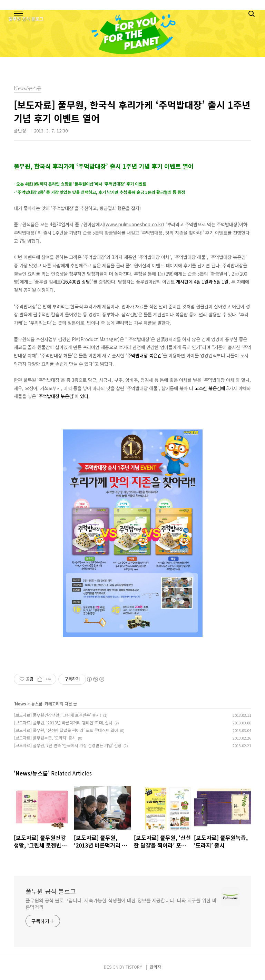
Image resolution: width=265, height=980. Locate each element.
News (21, 704)
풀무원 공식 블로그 (51, 891)
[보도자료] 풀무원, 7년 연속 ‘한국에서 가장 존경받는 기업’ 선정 (68, 745)
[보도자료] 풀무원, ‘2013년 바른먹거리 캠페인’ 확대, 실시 (63, 722)
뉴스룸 (37, 704)
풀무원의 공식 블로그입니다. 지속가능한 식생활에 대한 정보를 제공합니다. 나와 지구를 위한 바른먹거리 (121, 904)
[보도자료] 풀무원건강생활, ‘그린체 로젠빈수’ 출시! (57, 715)
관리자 (155, 967)
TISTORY (134, 967)
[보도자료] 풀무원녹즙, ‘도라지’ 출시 (45, 738)
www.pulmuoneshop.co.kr (134, 224)
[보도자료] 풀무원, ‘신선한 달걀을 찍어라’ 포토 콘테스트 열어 (66, 730)
